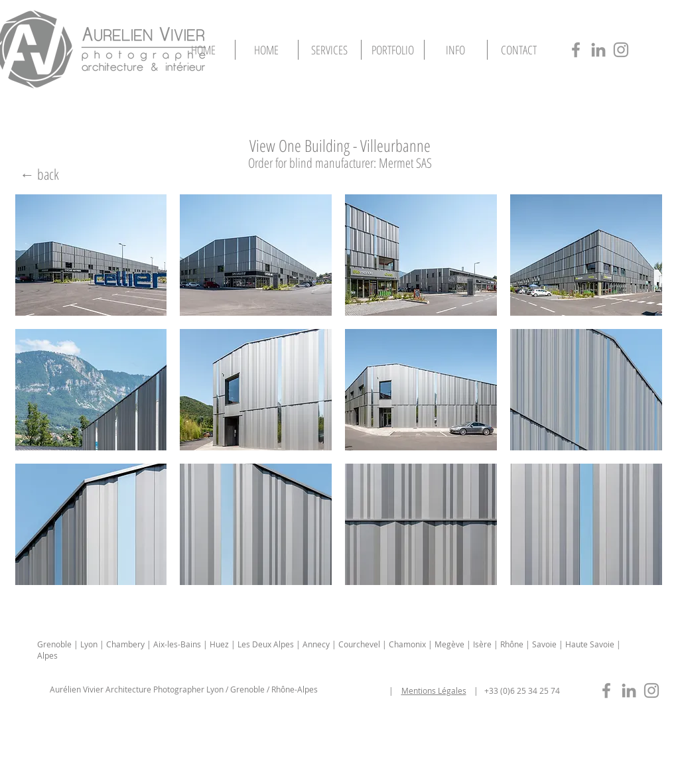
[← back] (40, 174)
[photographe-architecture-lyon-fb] (576, 50)
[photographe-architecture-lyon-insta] (621, 50)
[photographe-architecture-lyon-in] (598, 50)
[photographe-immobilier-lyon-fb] (606, 690)
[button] (393, 50)
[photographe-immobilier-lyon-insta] (651, 690)
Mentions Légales (434, 690)
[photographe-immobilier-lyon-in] (629, 690)
